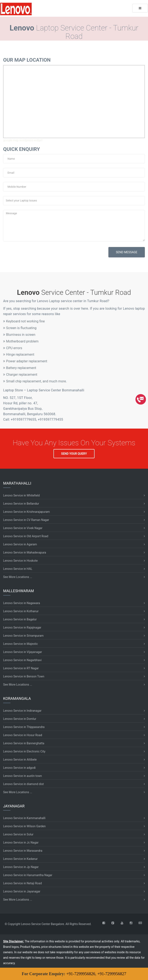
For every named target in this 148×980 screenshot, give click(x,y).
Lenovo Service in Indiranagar (22, 711)
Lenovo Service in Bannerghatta (24, 743)
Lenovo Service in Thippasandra (24, 727)
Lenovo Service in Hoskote (20, 561)
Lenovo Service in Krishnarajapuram (27, 512)
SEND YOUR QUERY (74, 454)
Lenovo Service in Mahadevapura (25, 552)
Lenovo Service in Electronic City (24, 751)
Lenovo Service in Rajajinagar (22, 627)
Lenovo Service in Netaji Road (22, 883)
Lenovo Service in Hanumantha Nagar (28, 875)
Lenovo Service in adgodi (19, 768)
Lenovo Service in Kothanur (21, 611)
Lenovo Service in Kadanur (20, 859)
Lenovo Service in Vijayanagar (23, 652)
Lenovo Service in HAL (18, 569)
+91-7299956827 (112, 974)
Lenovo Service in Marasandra (23, 851)
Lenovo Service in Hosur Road (23, 735)
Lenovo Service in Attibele (20, 760)
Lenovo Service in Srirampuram (23, 636)
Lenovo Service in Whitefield (21, 495)
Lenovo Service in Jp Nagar (21, 867)
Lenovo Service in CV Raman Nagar (26, 520)
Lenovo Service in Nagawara (22, 603)
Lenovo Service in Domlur (20, 719)
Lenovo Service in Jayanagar (22, 891)
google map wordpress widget (23, 140)
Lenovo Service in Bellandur (21, 504)
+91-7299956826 (81, 974)
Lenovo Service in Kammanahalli (24, 818)
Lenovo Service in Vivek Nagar (23, 528)
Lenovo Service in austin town (23, 776)
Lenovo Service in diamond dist (23, 784)
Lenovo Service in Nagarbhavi (22, 660)
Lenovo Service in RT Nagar (21, 668)
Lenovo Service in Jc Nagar (21, 843)
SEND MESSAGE (127, 252)
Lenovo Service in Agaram (20, 544)
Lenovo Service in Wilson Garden (24, 826)
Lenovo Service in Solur (18, 834)
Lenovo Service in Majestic (20, 644)
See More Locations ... (18, 577)
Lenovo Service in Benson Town (24, 676)
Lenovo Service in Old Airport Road (26, 536)
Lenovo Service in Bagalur (20, 619)
